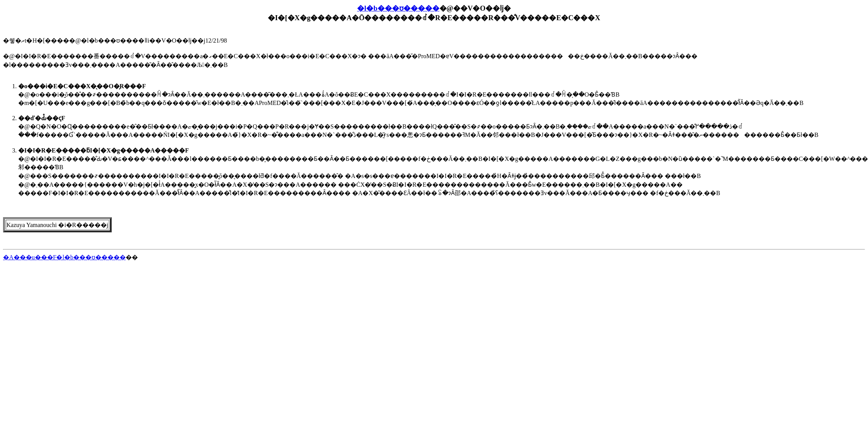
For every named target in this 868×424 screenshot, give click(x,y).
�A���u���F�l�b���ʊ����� (64, 257)
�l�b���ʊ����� (398, 8)
